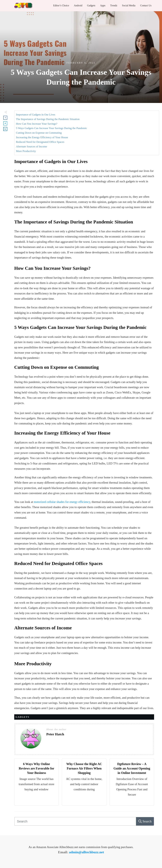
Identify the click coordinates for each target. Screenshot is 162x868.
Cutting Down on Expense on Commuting (39, 133)
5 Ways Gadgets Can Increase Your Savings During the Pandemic (51, 128)
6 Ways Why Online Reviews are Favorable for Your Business (36, 768)
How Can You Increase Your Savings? (37, 124)
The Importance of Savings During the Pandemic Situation (48, 119)
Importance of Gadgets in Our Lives (36, 115)
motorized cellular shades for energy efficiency (62, 502)
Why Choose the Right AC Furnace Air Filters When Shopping (84, 768)
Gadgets (22, 717)
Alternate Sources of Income (31, 147)
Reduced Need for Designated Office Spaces (40, 142)
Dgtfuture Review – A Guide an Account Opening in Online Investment (132, 768)
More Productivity (26, 151)
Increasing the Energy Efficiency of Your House (42, 137)
